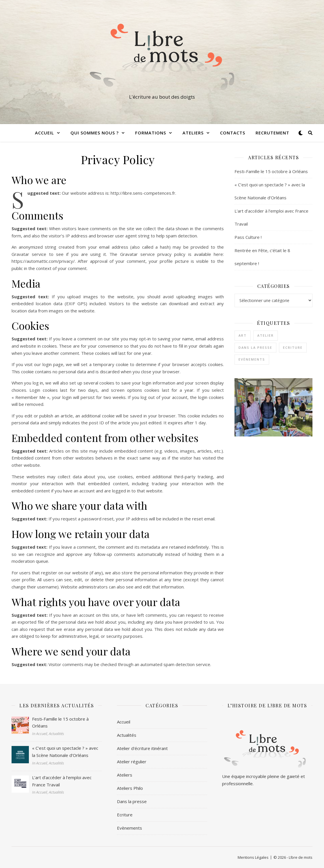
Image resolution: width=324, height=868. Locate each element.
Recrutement (272, 133)
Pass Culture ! (248, 237)
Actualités (127, 735)
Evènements (130, 828)
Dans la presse (132, 801)
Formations (151, 133)
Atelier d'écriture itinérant (142, 748)
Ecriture (125, 815)
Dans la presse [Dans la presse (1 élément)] (255, 347)
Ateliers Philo (130, 788)
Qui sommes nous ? (95, 133)
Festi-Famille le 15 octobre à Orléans (271, 171)
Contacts (233, 133)
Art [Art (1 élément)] (243, 335)
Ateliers (193, 133)
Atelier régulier (132, 762)
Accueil (44, 133)
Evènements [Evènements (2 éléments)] (252, 359)
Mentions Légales (253, 857)
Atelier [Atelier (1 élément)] (266, 335)
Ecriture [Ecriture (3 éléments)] (293, 347)
